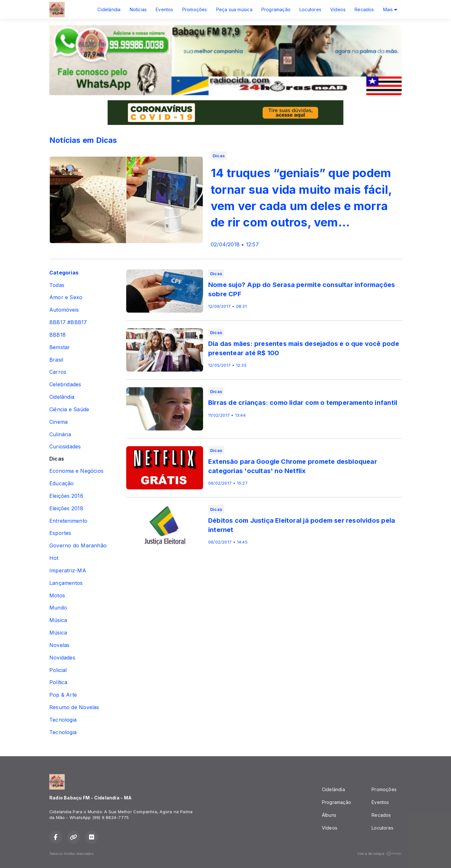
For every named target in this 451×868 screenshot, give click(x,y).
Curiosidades (65, 447)
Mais (390, 9)
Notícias (138, 9)
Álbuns (329, 815)
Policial (58, 670)
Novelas (59, 645)
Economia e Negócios (76, 471)
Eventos (164, 9)
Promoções (195, 9)
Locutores (310, 9)
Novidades (62, 658)
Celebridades (65, 385)
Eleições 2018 (66, 508)
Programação (276, 9)
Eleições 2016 (66, 496)
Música (58, 620)
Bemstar (60, 347)
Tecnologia (63, 720)
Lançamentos (66, 583)
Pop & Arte (63, 695)
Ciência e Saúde (69, 409)
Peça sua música (234, 9)
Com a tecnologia (379, 854)
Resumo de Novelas (74, 707)
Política (58, 682)
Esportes (60, 533)
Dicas (57, 459)
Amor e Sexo (66, 297)
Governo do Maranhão (78, 546)
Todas (57, 285)
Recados (364, 9)
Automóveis (64, 310)
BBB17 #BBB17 (68, 322)
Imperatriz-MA (68, 571)
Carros (58, 372)
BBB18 (57, 335)
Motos (57, 596)
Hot (54, 558)
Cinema (58, 422)
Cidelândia (109, 9)
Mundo (58, 608)
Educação (62, 483)
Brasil (56, 360)
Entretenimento (68, 521)
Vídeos (338, 9)
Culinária (60, 434)
